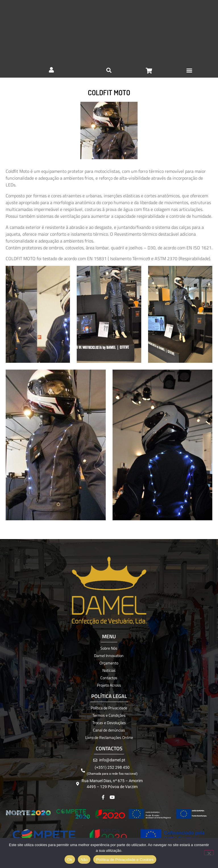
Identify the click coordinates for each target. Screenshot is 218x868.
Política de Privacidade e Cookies (125, 860)
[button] (189, 70)
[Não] (209, 853)
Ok (70, 860)
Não (84, 860)
